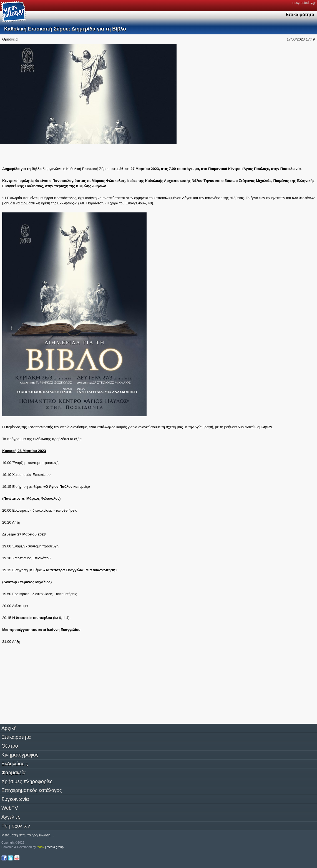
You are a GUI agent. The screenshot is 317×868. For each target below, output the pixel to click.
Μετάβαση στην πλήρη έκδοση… (28, 835)
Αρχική (9, 728)
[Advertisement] (47, 154)
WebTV (10, 808)
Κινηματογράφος (20, 755)
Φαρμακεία (13, 773)
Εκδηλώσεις (15, 764)
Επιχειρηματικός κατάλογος (32, 790)
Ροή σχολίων (16, 826)
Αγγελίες (11, 817)
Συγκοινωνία (15, 799)
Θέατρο (10, 746)
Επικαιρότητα (16, 737)
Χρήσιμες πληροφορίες (27, 781)
